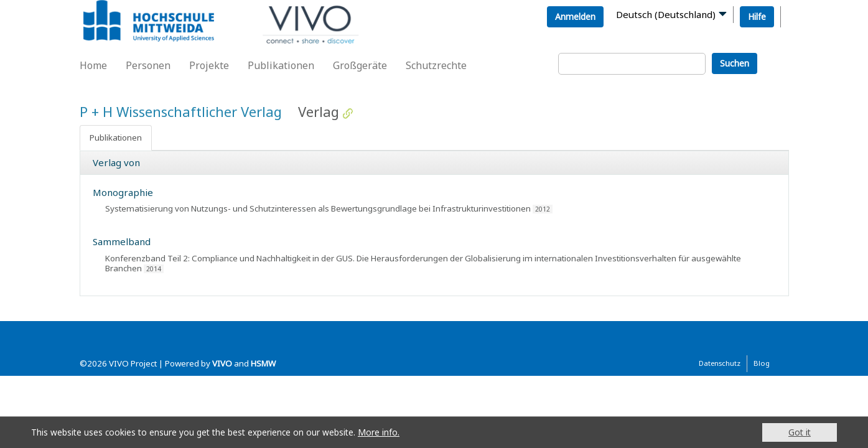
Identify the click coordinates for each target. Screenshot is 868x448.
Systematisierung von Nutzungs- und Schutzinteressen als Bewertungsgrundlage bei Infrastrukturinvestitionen (318, 208)
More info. (379, 432)
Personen (148, 65)
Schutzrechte (436, 65)
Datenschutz (720, 363)
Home (93, 65)
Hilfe (757, 16)
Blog (762, 363)
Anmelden (575, 16)
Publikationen (281, 65)
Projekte (209, 65)
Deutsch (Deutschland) (666, 14)
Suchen (735, 63)
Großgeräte (360, 65)
